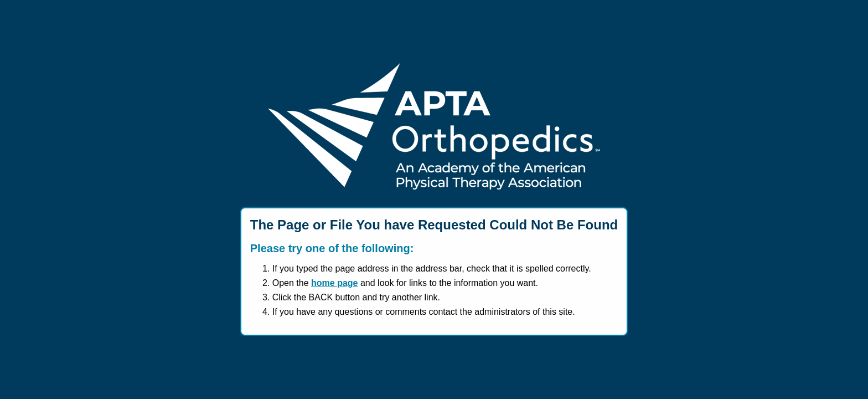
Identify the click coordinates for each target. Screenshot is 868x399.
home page (334, 283)
